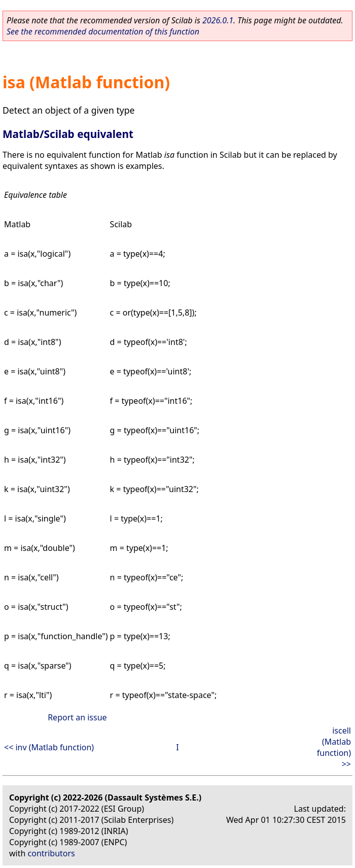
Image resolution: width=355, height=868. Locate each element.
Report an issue (77, 717)
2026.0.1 (218, 20)
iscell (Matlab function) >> (334, 747)
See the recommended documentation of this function (103, 31)
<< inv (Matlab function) (49, 747)
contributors (51, 853)
